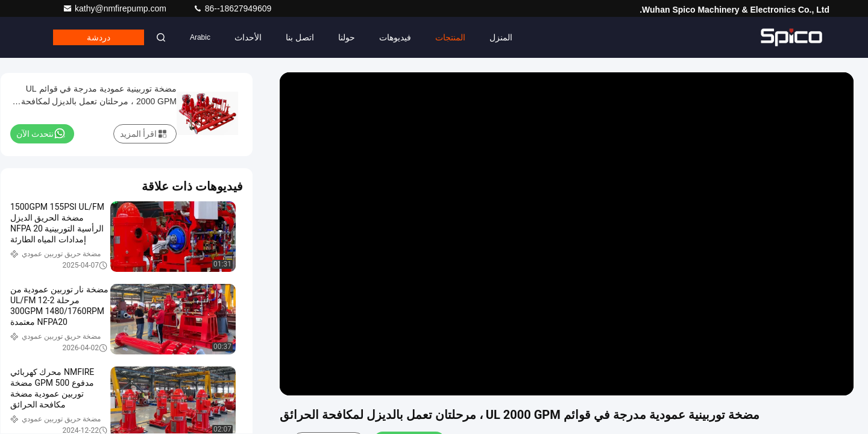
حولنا (347, 37)
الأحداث (248, 37)
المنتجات (450, 37)
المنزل (501, 37)
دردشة (99, 37)
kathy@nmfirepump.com (116, 8)
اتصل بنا (300, 37)
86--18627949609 (232, 8)
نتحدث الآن (41, 133)
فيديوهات (395, 37)
